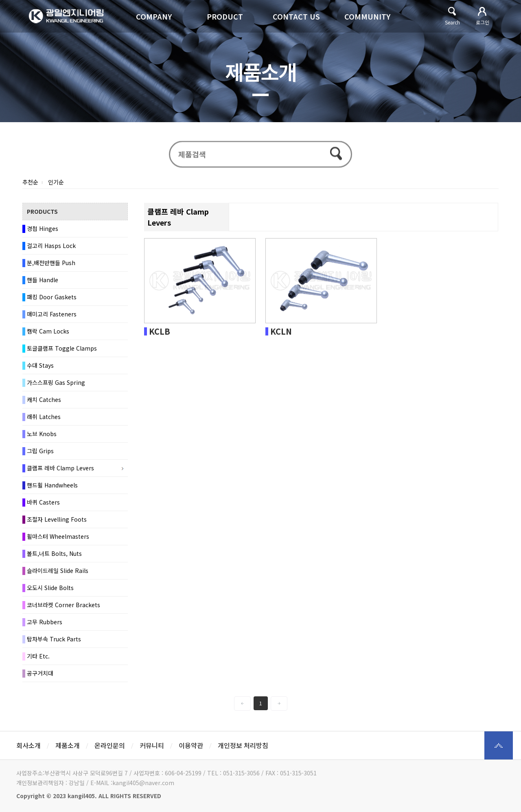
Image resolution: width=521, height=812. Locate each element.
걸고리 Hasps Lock (51, 248)
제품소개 (68, 745)
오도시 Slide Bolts (50, 590)
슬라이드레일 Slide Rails (58, 573)
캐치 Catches (44, 402)
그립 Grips (40, 454)
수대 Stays (40, 368)
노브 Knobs (42, 437)
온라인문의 (110, 745)
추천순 (30, 184)
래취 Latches (44, 419)
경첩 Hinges (43, 231)
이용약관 (191, 745)
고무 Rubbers (45, 625)
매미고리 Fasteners (52, 317)
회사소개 (28, 745)
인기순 (56, 184)
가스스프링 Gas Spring (56, 385)
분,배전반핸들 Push (51, 266)
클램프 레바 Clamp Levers (60, 471)
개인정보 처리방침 (243, 745)
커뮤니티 (152, 745)
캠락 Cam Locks (48, 334)
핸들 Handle (43, 283)
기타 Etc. (38, 659)
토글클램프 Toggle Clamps (62, 351)
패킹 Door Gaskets (52, 300)
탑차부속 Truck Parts (54, 642)
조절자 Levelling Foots (57, 522)
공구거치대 (40, 676)
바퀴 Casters (43, 505)
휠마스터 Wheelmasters (58, 539)
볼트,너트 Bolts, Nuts (54, 556)
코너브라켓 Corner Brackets (63, 608)
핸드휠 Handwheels (52, 488)
